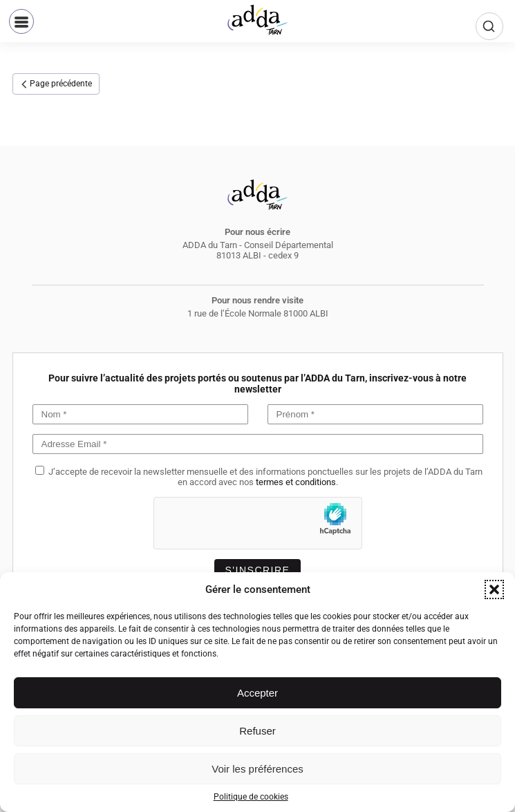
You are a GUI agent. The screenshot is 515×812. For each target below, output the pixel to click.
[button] (494, 589)
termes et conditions (296, 482)
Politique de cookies (251, 797)
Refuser (257, 731)
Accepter (257, 693)
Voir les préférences (257, 769)
